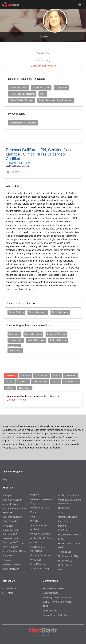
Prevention (14, 346)
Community (14, 334)
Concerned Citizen (41, 88)
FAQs (61, 539)
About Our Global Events (15, 551)
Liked (56, 375)
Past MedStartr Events (69, 535)
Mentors (23, 382)
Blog (5, 479)
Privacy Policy (65, 561)
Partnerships (71, 382)
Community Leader (19, 88)
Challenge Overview (12, 500)
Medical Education (36, 340)
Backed (11, 375)
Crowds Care (37, 543)
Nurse (43, 94)
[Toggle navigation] (80, 5)
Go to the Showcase (40, 555)
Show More (15, 350)
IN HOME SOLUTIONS (43, 66)
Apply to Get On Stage (42, 538)
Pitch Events (64, 521)
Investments (40, 382)
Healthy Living (16, 340)
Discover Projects (16, 400)
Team (33, 512)
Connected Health (33, 334)
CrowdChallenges (39, 564)
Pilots (56, 382)
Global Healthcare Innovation (23, 123)
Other (10, 388)
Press (61, 570)
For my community (38, 312)
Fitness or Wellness (56, 334)
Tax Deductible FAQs (69, 556)
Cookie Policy (65, 565)
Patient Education (58, 340)
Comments (42, 375)
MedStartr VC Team (40, 508)
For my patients (16, 312)
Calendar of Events (68, 517)
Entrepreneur (62, 88)
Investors (7, 560)
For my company (60, 312)
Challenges (64, 508)
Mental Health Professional (22, 94)
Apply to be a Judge (40, 569)
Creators (15, 172)
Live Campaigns (10, 547)
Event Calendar (10, 521)
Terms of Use (65, 552)
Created (44, 37)
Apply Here (8, 556)
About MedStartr (11, 504)
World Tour (8, 526)
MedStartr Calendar (40, 534)
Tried (10, 382)
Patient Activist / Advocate (22, 100)
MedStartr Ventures (12, 564)
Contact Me (43, 53)
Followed (70, 375)
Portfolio (34, 521)
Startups (7, 495)
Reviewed (25, 388)
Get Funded (64, 530)
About (61, 512)
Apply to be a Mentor (68, 495)
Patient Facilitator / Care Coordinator (56, 100)
